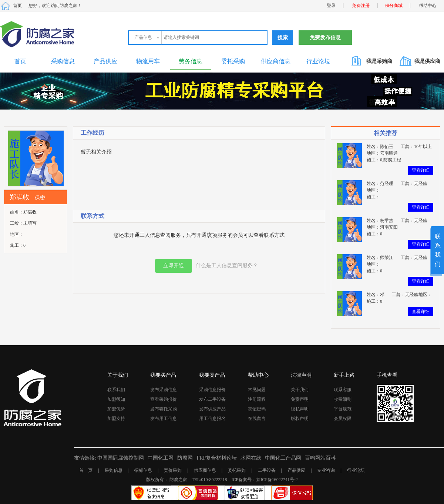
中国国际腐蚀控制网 (121, 458)
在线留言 (257, 419)
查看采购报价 (164, 399)
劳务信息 (191, 61)
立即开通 (174, 266)
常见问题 (257, 390)
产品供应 (105, 61)
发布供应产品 (212, 409)
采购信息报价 (212, 390)
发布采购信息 (164, 390)
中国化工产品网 (283, 458)
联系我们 (116, 390)
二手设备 (267, 470)
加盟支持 (116, 419)
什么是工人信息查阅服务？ (227, 266)
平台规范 (343, 409)
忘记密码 (257, 409)
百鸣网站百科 (320, 458)
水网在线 (251, 458)
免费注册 (361, 6)
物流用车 (148, 61)
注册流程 (257, 399)
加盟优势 (116, 409)
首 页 (86, 470)
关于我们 (300, 390)
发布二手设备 (212, 399)
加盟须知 (116, 399)
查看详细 (421, 170)
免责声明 (300, 399)
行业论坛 (318, 61)
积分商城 (394, 6)
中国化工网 (161, 458)
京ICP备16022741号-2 (277, 480)
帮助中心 (428, 6)
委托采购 (233, 61)
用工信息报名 (212, 419)
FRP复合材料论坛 (217, 458)
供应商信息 (276, 61)
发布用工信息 (164, 419)
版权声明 (300, 419)
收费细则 (343, 399)
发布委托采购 (164, 409)
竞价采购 (173, 470)
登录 (331, 6)
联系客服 (343, 390)
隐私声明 (300, 409)
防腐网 (185, 458)
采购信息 (63, 61)
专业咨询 (326, 470)
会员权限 (343, 419)
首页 (17, 6)
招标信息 (143, 470)
